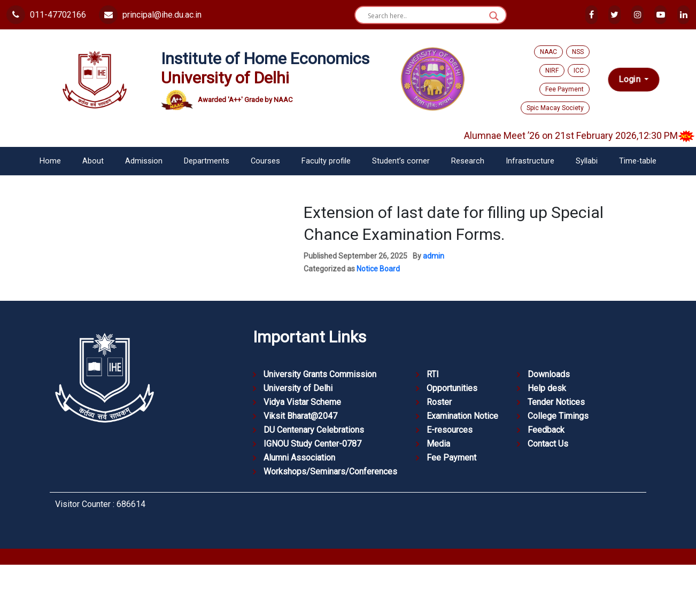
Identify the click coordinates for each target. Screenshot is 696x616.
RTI (433, 374)
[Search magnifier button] (494, 16)
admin (434, 256)
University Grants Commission (320, 374)
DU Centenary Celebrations (314, 430)
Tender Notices (556, 402)
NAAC (548, 52)
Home (50, 161)
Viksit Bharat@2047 (300, 416)
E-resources (450, 430)
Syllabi (587, 161)
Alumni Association (299, 458)
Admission (144, 161)
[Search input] (426, 16)
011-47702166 (46, 15)
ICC (579, 71)
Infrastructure (530, 161)
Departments (207, 161)
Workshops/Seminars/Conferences (330, 471)
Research (468, 161)
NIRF (552, 71)
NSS (578, 52)
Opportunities (452, 388)
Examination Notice (462, 416)
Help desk (547, 388)
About (93, 161)
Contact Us (548, 444)
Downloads (549, 374)
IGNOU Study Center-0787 (312, 444)
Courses (265, 161)
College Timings (558, 416)
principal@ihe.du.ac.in (150, 15)
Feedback (546, 430)
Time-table (638, 161)
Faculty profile (326, 161)
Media (438, 444)
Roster (439, 402)
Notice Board (378, 269)
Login (631, 79)
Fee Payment (564, 89)
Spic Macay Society (555, 108)
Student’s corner (401, 161)
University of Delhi (298, 388)
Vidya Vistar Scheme (302, 402)
